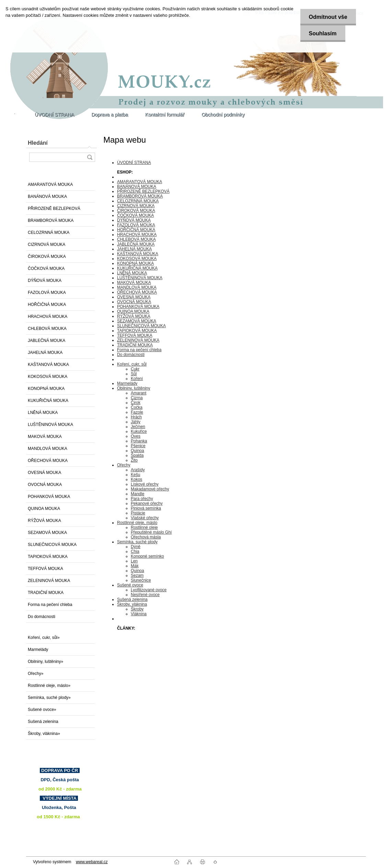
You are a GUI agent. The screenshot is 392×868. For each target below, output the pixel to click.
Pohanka (139, 441)
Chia (135, 551)
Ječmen (138, 427)
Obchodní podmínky (223, 115)
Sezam (137, 575)
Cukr (135, 369)
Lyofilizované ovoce (149, 590)
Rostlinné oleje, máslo (137, 523)
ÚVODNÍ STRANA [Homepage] (54, 115)
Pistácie (138, 513)
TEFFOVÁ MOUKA (45, 569)
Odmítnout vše (328, 17)
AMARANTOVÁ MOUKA (50, 185)
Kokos (136, 479)
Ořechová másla (146, 537)
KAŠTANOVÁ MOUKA (48, 365)
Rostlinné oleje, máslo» (49, 686)
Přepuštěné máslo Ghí (151, 532)
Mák (135, 566)
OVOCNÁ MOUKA (45, 485)
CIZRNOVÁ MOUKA (47, 245)
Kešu (135, 475)
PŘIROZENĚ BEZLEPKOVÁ (54, 209)
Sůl (134, 374)
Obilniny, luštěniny (134, 388)
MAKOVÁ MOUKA (45, 437)
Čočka (137, 407)
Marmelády (38, 650)
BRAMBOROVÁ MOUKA (51, 221)
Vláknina (139, 614)
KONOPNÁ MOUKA (46, 389)
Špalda (137, 455)
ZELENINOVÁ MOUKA (49, 581)
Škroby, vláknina (132, 604)
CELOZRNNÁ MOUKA (49, 233)
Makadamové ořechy (150, 489)
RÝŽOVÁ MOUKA (44, 521)
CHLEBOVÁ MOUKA (47, 329)
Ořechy (124, 465)
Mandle (137, 494)
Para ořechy (142, 499)
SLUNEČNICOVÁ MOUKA (52, 545)
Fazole (137, 412)
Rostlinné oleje (144, 527)
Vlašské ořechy (145, 518)
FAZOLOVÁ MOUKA (47, 293)
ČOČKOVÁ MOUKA (46, 269)
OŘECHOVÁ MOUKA (48, 461)
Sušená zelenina (43, 722)
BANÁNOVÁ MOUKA (47, 197)
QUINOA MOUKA (44, 509)
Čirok (136, 403)
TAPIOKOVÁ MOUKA (48, 557)
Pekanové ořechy (147, 503)
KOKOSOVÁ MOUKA (48, 377)
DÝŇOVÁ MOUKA (45, 281)
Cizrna (137, 398)
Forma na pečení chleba (50, 605)
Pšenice (138, 446)
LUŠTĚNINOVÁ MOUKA (50, 425)
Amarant (139, 393)
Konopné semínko (147, 556)
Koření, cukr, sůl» (44, 638)
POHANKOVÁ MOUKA (49, 497)
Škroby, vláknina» (44, 734)
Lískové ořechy (145, 484)
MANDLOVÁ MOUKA (48, 449)
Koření (137, 379)
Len (134, 561)
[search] (90, 157)
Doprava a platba (110, 115)
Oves (136, 436)
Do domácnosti (42, 617)
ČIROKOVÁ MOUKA (47, 257)
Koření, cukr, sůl (132, 364)
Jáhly (136, 422)
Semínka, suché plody (137, 542)
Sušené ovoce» (42, 710)
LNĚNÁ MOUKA (43, 413)
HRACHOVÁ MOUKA (48, 317)
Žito (134, 460)
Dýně (136, 547)
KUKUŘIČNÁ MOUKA (48, 401)
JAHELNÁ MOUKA (45, 353)
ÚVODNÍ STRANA (134, 163)
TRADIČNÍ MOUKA (46, 593)
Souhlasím (323, 33)
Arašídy (138, 470)
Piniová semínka (146, 508)
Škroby (137, 609)
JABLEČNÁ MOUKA (47, 341)
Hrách (136, 417)
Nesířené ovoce (145, 595)
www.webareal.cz (92, 862)
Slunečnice (141, 580)
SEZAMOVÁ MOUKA (47, 533)
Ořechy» (36, 674)
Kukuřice (139, 431)
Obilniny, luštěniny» (45, 662)
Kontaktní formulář (165, 115)
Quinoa (137, 451)
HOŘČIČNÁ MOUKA (47, 305)
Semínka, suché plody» (49, 698)
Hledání (38, 143)
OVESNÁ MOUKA (44, 473)
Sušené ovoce (130, 585)
